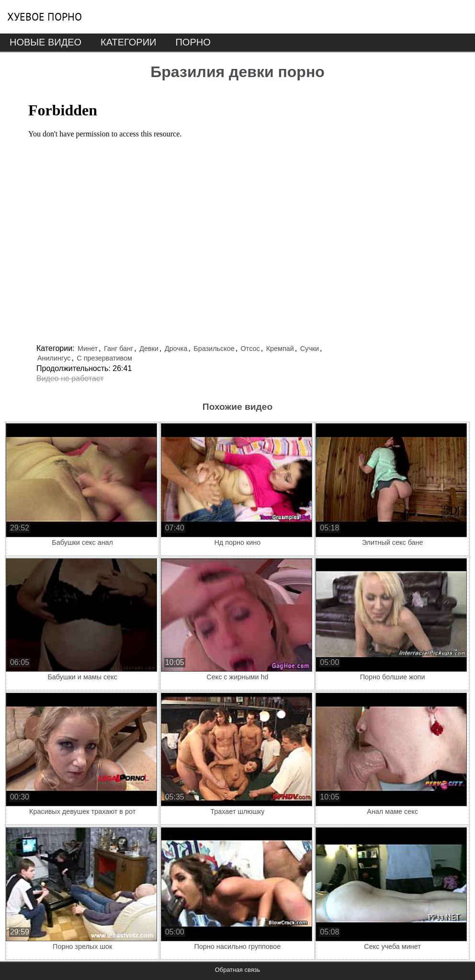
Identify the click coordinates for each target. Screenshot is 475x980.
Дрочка (176, 349)
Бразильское (214, 349)
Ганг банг (119, 349)
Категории (128, 42)
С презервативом (104, 358)
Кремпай (280, 349)
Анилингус (54, 358)
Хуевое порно (45, 17)
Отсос (250, 349)
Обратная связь (237, 970)
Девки (149, 349)
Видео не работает (70, 378)
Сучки (310, 349)
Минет (88, 349)
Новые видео (45, 42)
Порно (193, 42)
